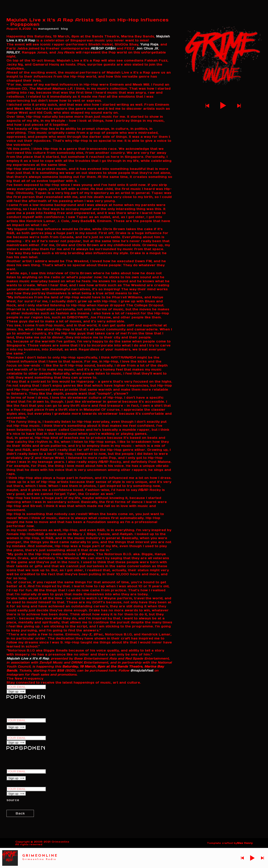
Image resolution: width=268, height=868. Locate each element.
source (13, 800)
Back (20, 813)
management (48, 29)
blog (64, 29)
